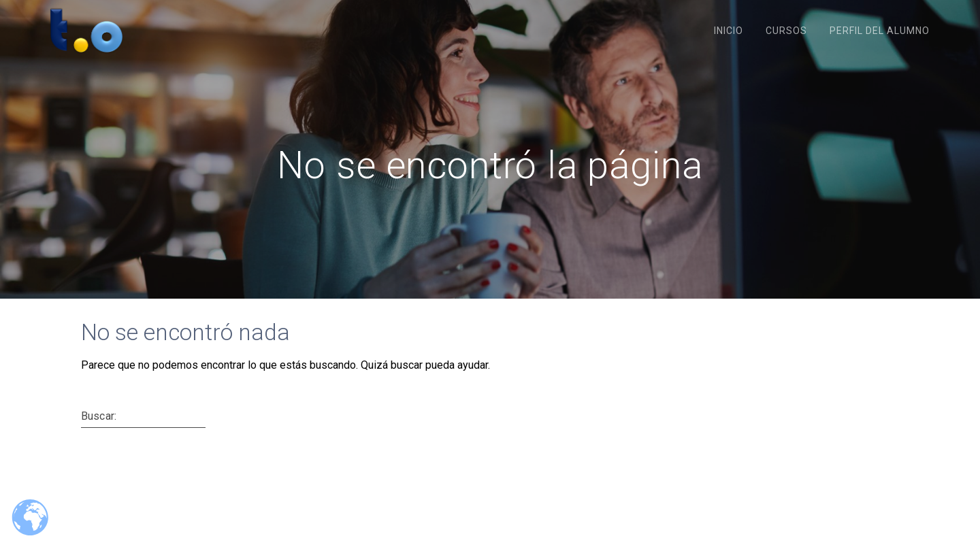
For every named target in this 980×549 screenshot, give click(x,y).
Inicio (729, 31)
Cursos (786, 31)
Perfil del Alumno (880, 31)
